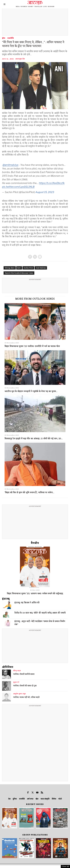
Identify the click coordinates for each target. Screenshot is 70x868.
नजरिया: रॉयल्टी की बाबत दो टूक (25, 686)
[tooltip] (30, 257)
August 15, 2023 (45, 192)
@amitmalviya (10, 165)
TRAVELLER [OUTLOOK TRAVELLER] (38, 7)
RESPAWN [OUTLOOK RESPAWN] (51, 7)
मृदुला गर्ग (16, 682)
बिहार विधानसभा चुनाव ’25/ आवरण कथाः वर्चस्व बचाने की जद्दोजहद (35, 594)
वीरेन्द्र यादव (17, 671)
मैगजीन (35, 543)
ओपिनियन (8, 667)
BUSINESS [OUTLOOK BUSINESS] (24, 7)
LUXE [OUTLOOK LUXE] (45, 7)
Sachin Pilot (28, 268)
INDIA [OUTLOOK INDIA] (18, 7)
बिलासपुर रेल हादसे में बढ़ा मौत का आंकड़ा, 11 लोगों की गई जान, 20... (34, 439)
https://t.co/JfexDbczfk (52, 183)
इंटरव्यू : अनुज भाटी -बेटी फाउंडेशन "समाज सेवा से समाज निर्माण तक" (40, 623)
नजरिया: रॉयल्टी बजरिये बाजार (24, 674)
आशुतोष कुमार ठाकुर (19, 694)
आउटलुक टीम (20, 59)
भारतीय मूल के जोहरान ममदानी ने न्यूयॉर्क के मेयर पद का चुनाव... (31, 391)
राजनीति (11, 38)
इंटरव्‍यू (6, 599)
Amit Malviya (41, 268)
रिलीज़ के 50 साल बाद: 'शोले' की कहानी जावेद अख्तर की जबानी (40, 613)
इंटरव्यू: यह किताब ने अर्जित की (27, 603)
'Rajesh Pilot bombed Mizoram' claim (19, 273)
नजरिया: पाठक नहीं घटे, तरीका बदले (26, 697)
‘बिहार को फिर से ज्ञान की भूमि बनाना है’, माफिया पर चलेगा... (29, 493)
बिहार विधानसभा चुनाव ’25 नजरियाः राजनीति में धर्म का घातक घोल (32, 346)
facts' (19, 268)
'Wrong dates (10, 268)
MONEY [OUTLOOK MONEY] (31, 7)
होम (4, 38)
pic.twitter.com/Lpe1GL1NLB (18, 187)
